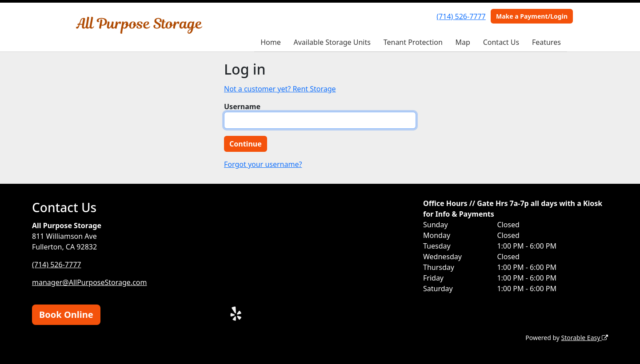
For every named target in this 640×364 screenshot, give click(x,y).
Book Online (66, 315)
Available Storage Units (332, 42)
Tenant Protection (413, 42)
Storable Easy (585, 338)
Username (242, 107)
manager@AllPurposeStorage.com (90, 282)
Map (463, 42)
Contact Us (501, 42)
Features (546, 42)
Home (271, 42)
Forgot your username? (263, 164)
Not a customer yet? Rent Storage (280, 89)
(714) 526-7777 (461, 16)
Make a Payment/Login (532, 16)
